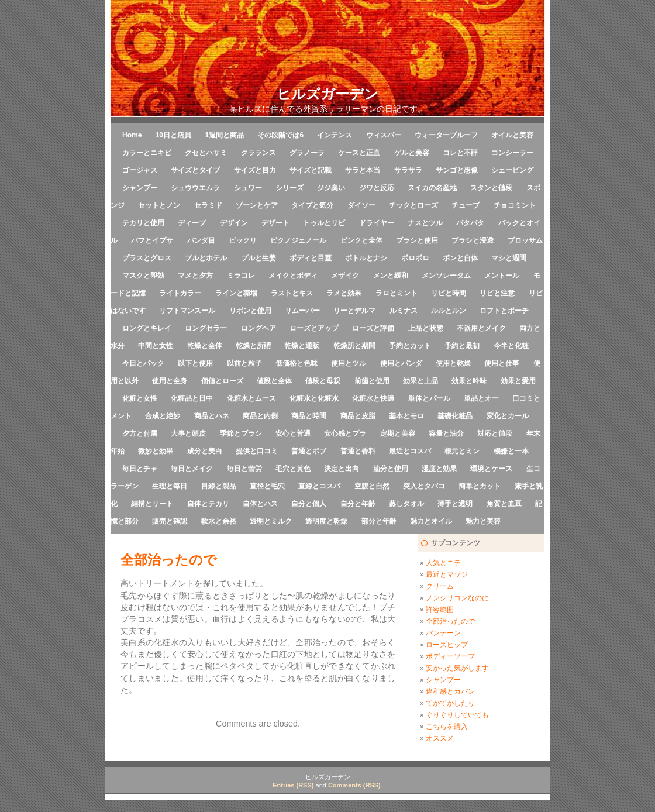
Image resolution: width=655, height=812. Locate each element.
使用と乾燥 (453, 363)
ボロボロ (415, 258)
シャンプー (140, 188)
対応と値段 (495, 433)
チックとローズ (413, 205)
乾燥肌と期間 (354, 346)
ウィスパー (384, 135)
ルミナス (404, 311)
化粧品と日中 (192, 398)
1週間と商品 (224, 135)
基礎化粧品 (455, 416)
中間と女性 (156, 346)
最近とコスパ (410, 451)
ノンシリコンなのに (457, 598)
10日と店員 (173, 135)
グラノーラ (307, 153)
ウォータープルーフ (446, 135)
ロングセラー (206, 328)
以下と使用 (195, 363)
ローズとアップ (314, 328)
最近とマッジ (447, 574)
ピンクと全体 (361, 240)
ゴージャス (140, 170)
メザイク (345, 276)
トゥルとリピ (324, 223)
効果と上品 (420, 381)
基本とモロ (406, 416)
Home (132, 135)
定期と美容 (398, 433)
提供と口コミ (257, 451)
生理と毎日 (170, 486)
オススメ (440, 738)
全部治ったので (450, 621)
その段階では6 (280, 135)
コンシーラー (512, 153)
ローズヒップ (447, 645)
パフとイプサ (152, 240)
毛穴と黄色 (293, 469)
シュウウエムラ (195, 188)
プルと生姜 (258, 258)
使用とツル (349, 363)
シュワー (248, 188)
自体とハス (260, 504)
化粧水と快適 (373, 398)
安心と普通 (293, 433)
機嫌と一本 (511, 451)
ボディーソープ (450, 656)
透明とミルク (271, 521)
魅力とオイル (431, 521)
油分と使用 (391, 469)
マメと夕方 (195, 276)
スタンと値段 (491, 188)
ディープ (192, 223)
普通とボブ (309, 451)
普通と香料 (358, 451)
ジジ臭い (331, 188)
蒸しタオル (406, 504)
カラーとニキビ (147, 153)
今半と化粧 (511, 346)
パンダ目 (201, 240)
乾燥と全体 (205, 346)
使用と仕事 (502, 363)
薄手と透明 (455, 504)
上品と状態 (426, 328)
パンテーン (443, 633)
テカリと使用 (143, 223)
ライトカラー (180, 293)
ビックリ (243, 240)
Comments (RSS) (354, 785)
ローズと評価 (373, 328)
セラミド (208, 205)
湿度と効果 (439, 469)
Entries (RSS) (293, 785)
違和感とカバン (450, 691)
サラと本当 (363, 170)
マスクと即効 (143, 276)
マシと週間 (509, 258)
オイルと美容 (512, 135)
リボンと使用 (250, 311)
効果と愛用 (518, 381)
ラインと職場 (236, 293)
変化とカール (508, 416)
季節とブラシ (241, 433)
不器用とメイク (481, 328)
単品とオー (481, 398)
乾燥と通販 (302, 346)
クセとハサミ (206, 153)
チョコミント (515, 205)
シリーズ (289, 188)
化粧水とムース (251, 398)
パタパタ (470, 223)
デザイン (234, 223)
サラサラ (408, 170)
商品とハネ (212, 416)
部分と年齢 (379, 521)
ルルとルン (449, 311)
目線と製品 (219, 486)
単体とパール (429, 398)
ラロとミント (397, 293)
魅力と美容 (483, 521)
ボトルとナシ (366, 258)
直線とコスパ (319, 486)
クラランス (258, 153)
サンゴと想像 (457, 170)
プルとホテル (206, 258)
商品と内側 (260, 416)
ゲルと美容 (412, 153)
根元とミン (462, 451)
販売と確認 (170, 521)
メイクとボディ (293, 276)
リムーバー (302, 311)
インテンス (335, 135)
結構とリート (152, 504)
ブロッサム (525, 240)
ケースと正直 (359, 153)
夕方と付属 (140, 433)
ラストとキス (292, 293)
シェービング (512, 170)
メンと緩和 (391, 276)
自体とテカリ (208, 504)
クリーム (440, 586)
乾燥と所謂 (253, 346)
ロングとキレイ (147, 328)
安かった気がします (457, 668)
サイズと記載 (311, 170)
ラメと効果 (344, 293)
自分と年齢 (358, 504)
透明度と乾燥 (326, 521)
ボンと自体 (460, 258)
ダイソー (361, 205)
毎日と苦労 (244, 469)
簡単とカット (480, 486)
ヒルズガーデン (327, 94)
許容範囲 (440, 610)
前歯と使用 (372, 381)
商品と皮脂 (358, 416)
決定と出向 (342, 469)
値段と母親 (323, 381)
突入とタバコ (424, 486)
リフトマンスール (187, 311)
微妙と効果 (156, 451)
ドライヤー (377, 223)
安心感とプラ (345, 433)
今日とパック (143, 363)
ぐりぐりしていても (457, 715)
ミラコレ (241, 276)
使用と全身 (170, 381)
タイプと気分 (312, 205)
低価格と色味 (297, 363)
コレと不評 (460, 153)
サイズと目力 (255, 170)
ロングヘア (258, 328)
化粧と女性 (140, 398)
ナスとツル (425, 223)
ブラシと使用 (417, 240)
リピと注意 (497, 293)
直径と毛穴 (267, 486)
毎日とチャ (140, 469)
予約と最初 (462, 346)
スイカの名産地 (432, 188)
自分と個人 (309, 504)
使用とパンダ (401, 363)
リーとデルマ (354, 311)
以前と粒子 (244, 363)
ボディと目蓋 (311, 258)
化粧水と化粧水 (314, 398)
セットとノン (159, 205)
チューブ (466, 205)
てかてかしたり (450, 703)
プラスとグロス (147, 258)
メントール (502, 276)
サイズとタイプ (195, 170)
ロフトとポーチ (504, 311)
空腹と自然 (372, 486)
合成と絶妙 (163, 416)
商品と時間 (309, 416)
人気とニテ (443, 563)
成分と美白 (205, 451)
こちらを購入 (447, 727)
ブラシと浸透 (473, 240)
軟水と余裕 (219, 521)
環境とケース (491, 469)
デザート (275, 223)
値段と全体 (274, 381)
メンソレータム (446, 276)
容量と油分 (446, 433)
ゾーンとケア (257, 205)
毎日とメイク (192, 469)
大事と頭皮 (188, 433)
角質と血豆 (504, 504)
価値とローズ (222, 381)
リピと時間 (449, 293)
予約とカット (410, 346)
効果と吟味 (469, 381)
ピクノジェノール (298, 240)
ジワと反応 (377, 188)
